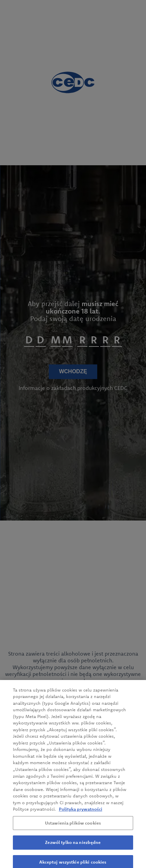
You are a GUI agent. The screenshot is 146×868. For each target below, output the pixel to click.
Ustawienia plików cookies (73, 830)
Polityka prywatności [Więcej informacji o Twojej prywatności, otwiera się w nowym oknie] (81, 816)
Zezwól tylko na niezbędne (73, 849)
